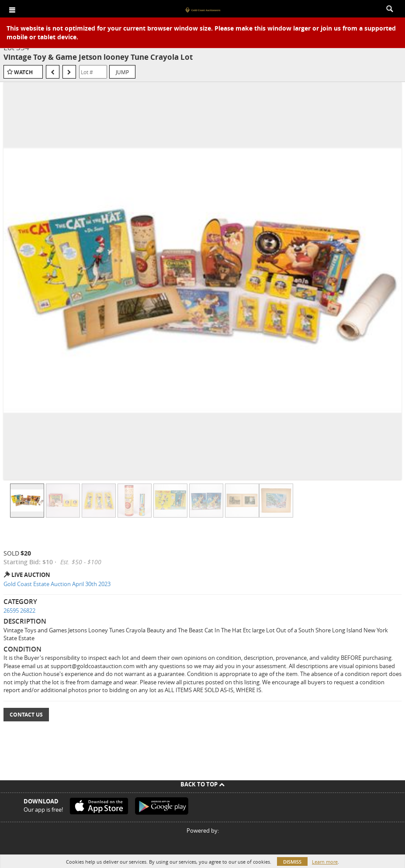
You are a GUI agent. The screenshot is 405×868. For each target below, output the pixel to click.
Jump (122, 72)
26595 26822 (19, 611)
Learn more (325, 862)
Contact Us (26, 715)
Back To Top (202, 784)
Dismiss (292, 862)
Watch (23, 72)
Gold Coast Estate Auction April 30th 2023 (57, 584)
